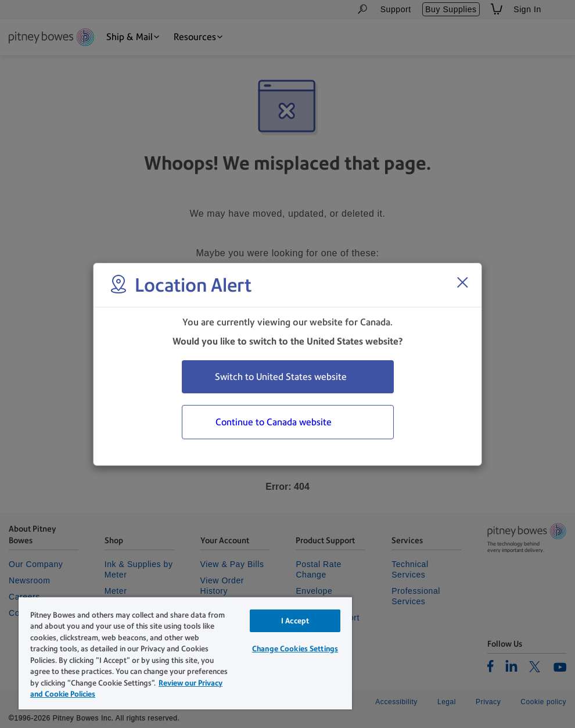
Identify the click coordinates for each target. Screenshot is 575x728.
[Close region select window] (462, 282)
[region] (185, 653)
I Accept (295, 621)
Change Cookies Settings (295, 649)
